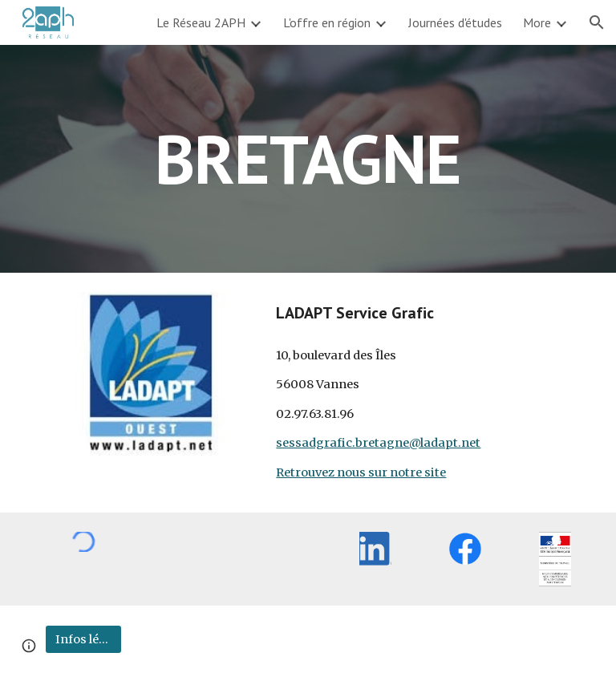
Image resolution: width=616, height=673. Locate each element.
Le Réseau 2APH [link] (201, 22)
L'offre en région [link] (327, 22)
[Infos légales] (83, 639)
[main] (308, 158)
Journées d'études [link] (455, 22)
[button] (597, 22)
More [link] (537, 22)
